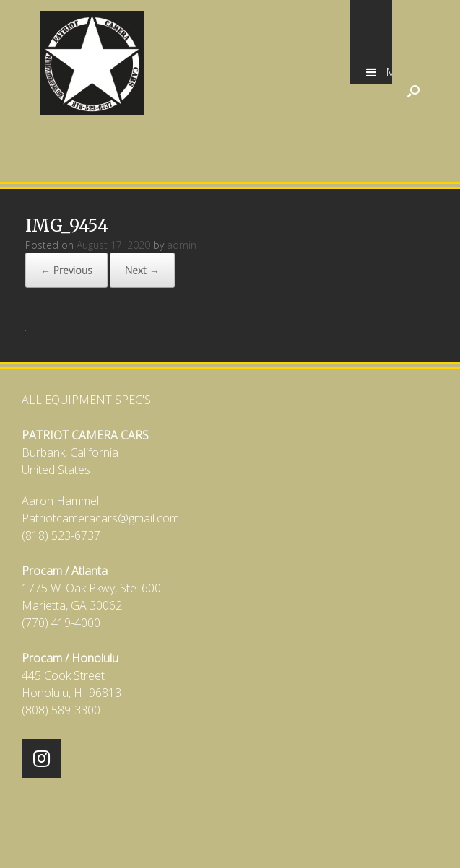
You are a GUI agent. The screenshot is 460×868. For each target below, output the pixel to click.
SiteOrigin (221, 839)
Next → (142, 270)
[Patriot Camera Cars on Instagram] (41, 758)
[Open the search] (413, 91)
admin (182, 245)
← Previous (66, 270)
